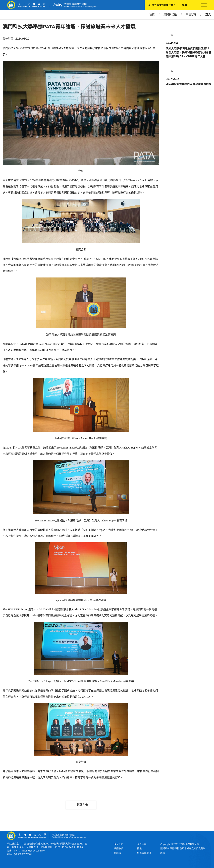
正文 (208, 15)
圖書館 (117, 853)
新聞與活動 (170, 15)
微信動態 (118, 848)
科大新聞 (118, 844)
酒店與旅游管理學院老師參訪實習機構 (189, 84)
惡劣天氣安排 (144, 853)
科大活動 (142, 844)
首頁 (152, 15)
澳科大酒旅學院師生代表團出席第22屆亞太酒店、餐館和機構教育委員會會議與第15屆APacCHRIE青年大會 (189, 52)
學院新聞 (191, 15)
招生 (139, 848)
